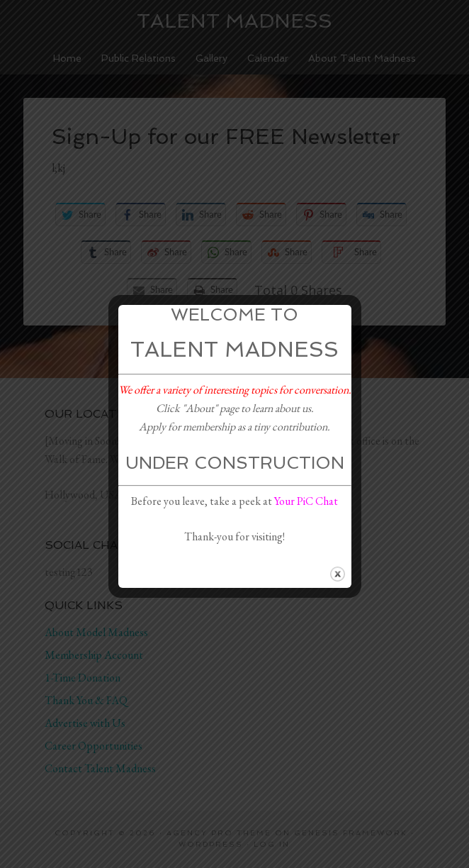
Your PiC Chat (306, 501)
